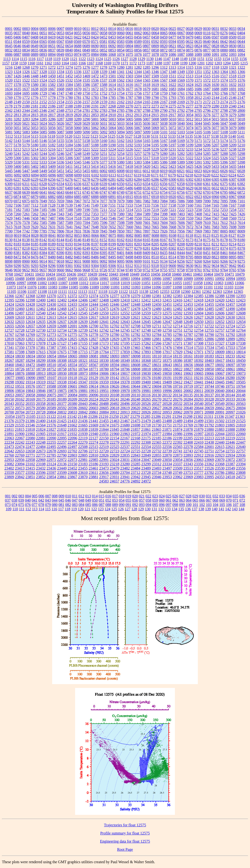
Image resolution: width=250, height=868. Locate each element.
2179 (17, 106)
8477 (43, 257)
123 (101, 509)
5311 (112, 158)
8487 (104, 257)
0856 (138, 50)
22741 (178, 451)
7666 (164, 227)
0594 (172, 42)
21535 (20, 425)
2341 (241, 106)
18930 (62, 373)
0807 (147, 46)
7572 (241, 218)
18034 (30, 356)
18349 (125, 360)
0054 (69, 33)
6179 (172, 175)
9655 (35, 270)
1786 (121, 98)
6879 (35, 197)
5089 (78, 132)
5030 (95, 123)
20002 (188, 391)
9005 (35, 261)
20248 (136, 399)
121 (87, 509)
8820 (207, 257)
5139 (223, 136)
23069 (209, 460)
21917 (62, 434)
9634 (215, 266)
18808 (136, 369)
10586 (94, 279)
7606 (181, 223)
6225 (241, 175)
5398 (241, 162)
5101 (164, 132)
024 (162, 496)
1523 (35, 80)
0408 (35, 37)
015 (101, 496)
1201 (201, 63)
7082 (147, 201)
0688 (78, 46)
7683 (216, 227)
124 (107, 509)
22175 (146, 438)
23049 (157, 460)
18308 (62, 360)
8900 (26, 261)
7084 (164, 201)
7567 (216, 218)
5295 (233, 154)
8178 (224, 240)
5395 (216, 162)
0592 (155, 42)
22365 (157, 442)
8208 (181, 244)
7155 (146, 205)
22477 (30, 447)
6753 (155, 192)
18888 (30, 373)
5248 (78, 154)
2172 (207, 102)
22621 (230, 447)
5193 (138, 145)
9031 (78, 261)
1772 (26, 98)
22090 (51, 438)
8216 (9, 248)
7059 (61, 201)
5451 (61, 171)
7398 (164, 214)
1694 (17, 93)
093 (142, 505)
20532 (178, 404)
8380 (9, 253)
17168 (94, 343)
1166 (82, 63)
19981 (146, 391)
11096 (157, 287)
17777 (115, 352)
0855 (129, 50)
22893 (188, 455)
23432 (41, 468)
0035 (9, 33)
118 (67, 509)
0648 (26, 46)
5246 (61, 154)
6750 (129, 192)
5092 (104, 132)
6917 (147, 197)
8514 (172, 257)
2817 (52, 115)
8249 (86, 248)
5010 (172, 119)
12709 (146, 326)
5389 (181, 162)
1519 (241, 76)
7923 (155, 231)
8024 (26, 235)
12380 (146, 296)
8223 (35, 248)
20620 (136, 408)
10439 (93, 274)
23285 (136, 464)
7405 (190, 214)
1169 (108, 63)
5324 (207, 158)
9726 (103, 270)
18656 (188, 365)
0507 (216, 37)
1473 (104, 76)
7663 (147, 227)
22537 (125, 447)
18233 (230, 356)
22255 (51, 442)
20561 (230, 404)
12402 (62, 300)
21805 (230, 425)
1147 (167, 59)
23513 (188, 468)
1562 (121, 80)
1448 (35, 76)
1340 (112, 72)
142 (228, 509)
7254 (233, 210)
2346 (43, 111)
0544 (17, 42)
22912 (199, 455)
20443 (83, 404)
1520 (9, 80)
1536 (95, 80)
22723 (115, 451)
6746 (95, 192)
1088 (190, 54)
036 (242, 496)
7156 (155, 205)
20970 (188, 412)
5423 (172, 167)
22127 (93, 438)
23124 (51, 464)
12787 (188, 335)
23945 (146, 477)
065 (195, 500)
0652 (61, 46)
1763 (198, 93)
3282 (17, 119)
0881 (233, 50)
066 (202, 500)
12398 (30, 300)
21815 (20, 429)
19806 (9, 391)
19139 (104, 378)
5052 (26, 128)
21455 (104, 421)
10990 (199, 279)
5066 (129, 128)
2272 (147, 106)
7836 (86, 231)
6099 (78, 175)
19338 (62, 382)
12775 (72, 335)
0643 (233, 42)
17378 (30, 348)
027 (182, 496)
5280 (164, 154)
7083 (155, 201)
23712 (135, 473)
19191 (167, 378)
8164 (138, 240)
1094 (241, 54)
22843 (136, 455)
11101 (208, 287)
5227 (138, 149)
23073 (241, 460)
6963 (224, 197)
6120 (146, 175)
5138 (215, 136)
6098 (69, 175)
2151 (35, 102)
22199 (178, 438)
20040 (220, 391)
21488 (167, 421)
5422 (164, 167)
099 (182, 505)
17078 (41, 343)
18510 (51, 365)
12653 (230, 322)
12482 (178, 309)
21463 (115, 421)
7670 (181, 227)
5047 (224, 123)
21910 (51, 434)
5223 (103, 149)
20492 (115, 404)
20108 (115, 395)
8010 (9, 235)
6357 (172, 184)
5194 (147, 145)
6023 (198, 171)
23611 (93, 473)
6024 (207, 171)
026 (175, 496)
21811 (9, 429)
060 (162, 500)
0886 (9, 54)
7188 (69, 210)
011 (75, 496)
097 (169, 505)
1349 (181, 72)
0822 (181, 46)
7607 (190, 223)
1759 (164, 93)
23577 (20, 473)
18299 (41, 360)
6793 (207, 192)
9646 (9, 270)
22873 (178, 455)
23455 (83, 468)
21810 (241, 425)
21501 (209, 421)
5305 (61, 158)
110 (15, 509)
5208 (224, 145)
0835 (35, 50)
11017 (104, 283)
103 (209, 505)
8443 (172, 253)
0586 (129, 42)
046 (68, 500)
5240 (9, 154)
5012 (189, 119)
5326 (224, 158)
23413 (20, 468)
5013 (198, 119)
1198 (175, 63)
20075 (51, 395)
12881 (157, 339)
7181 (9, 210)
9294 (43, 266)
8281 (147, 248)
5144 (26, 141)
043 (48, 500)
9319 (164, 266)
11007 (63, 283)
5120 (68, 136)
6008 (121, 171)
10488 (20, 279)
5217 (60, 149)
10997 (21, 283)
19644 (136, 386)
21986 (178, 434)
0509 (233, 37)
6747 (103, 192)
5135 (189, 136)
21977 (157, 434)
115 (48, 509)
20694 (241, 408)
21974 (146, 434)
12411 (136, 300)
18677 (209, 365)
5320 (172, 158)
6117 (129, 175)
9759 (189, 270)
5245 (52, 154)
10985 (146, 279)
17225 (136, 343)
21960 (115, 434)
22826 (104, 455)
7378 (112, 214)
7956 (181, 231)
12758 (230, 330)
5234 (198, 149)
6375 (224, 184)
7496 (61, 218)
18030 (20, 356)
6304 (207, 179)
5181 (43, 145)
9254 (172, 261)
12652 (220, 322)
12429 (41, 304)
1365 (233, 72)
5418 (129, 167)
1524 (43, 80)
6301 (181, 179)
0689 (86, 46)
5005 (129, 119)
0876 (198, 50)
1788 (138, 98)
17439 (125, 348)
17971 (199, 352)
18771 (94, 369)
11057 (187, 283)
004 (28, 496)
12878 (125, 339)
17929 (178, 352)
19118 (72, 378)
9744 (121, 270)
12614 (62, 317)
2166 (155, 102)
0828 (216, 46)
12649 (188, 322)
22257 (62, 442)
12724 (230, 326)
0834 (26, 50)
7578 (26, 223)
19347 (83, 382)
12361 (196, 292)
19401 (157, 382)
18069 (83, 356)
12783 (146, 335)
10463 (198, 274)
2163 (129, 102)
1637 (26, 89)
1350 (190, 72)
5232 (181, 149)
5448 (35, 171)
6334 (60, 184)
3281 (9, 119)
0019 (146, 29)
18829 (199, 369)
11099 (188, 287)
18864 (9, 373)
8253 (104, 248)
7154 (138, 205)
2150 (26, 102)
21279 (135, 417)
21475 (136, 421)
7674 (198, 227)
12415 (167, 300)
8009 (241, 231)
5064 (112, 128)
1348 (172, 72)
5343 (69, 162)
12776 (83, 335)
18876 (20, 373)
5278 (147, 154)
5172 (207, 141)
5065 (121, 128)
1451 (61, 76)
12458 (241, 304)
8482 (69, 257)
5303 (43, 158)
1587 (95, 85)
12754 (199, 330)
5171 (198, 141)
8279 (138, 248)
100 (189, 505)
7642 (78, 227)
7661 (138, 227)
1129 (142, 59)
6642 (52, 192)
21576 (51, 425)
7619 (26, 227)
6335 (69, 184)
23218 (115, 464)
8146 (78, 240)
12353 (165, 292)
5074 (190, 128)
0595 (181, 42)
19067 (220, 373)
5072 (172, 128)
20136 (199, 395)
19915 (94, 391)
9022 (69, 261)
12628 (209, 317)
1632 (233, 85)
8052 (69, 235)
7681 (207, 227)
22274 (94, 442)
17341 (9, 348)
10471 (229, 274)
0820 (164, 46)
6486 (129, 188)
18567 (94, 365)
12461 (30, 309)
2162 (121, 102)
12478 (136, 309)
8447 (190, 253)
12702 (115, 326)
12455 (209, 304)
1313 (172, 67)
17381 (41, 348)
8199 (112, 244)
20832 (62, 412)
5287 (216, 154)
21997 (199, 434)
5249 (86, 154)
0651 (52, 46)
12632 (9, 322)
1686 (198, 89)
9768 (9, 274)
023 (155, 496)
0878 (216, 50)
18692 (220, 365)
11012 (84, 283)
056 (135, 500)
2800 (241, 111)
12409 (115, 300)
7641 (69, 227)
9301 (69, 266)
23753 (188, 473)
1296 (155, 67)
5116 (43, 136)
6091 (9, 175)
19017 (125, 373)
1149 (184, 59)
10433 (40, 274)
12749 (157, 330)
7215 (138, 210)
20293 (199, 399)
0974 (78, 54)
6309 (9, 184)
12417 (188, 300)
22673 (41, 451)
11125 (133, 292)
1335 (69, 72)
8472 (17, 257)
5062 (95, 128)
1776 (35, 98)
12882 (167, 339)
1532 (69, 80)
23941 (125, 477)
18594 (115, 365)
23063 (199, 460)
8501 (147, 257)
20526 (146, 404)
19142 (114, 378)
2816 (43, 115)
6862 (233, 192)
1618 (147, 85)
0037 (17, 33)
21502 (220, 421)
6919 (164, 197)
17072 (30, 343)
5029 (86, 123)
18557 (83, 365)
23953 (167, 477)
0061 (129, 33)
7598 (121, 223)
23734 (156, 473)
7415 (216, 214)
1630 (216, 85)
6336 (78, 184)
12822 (41, 339)
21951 (104, 434)
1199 (184, 63)
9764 (224, 270)
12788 (199, 335)
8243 (69, 248)
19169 (135, 378)
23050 (167, 460)
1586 (86, 85)
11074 (21, 287)
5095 (129, 132)
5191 (121, 145)
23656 (104, 473)
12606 (220, 313)
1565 (147, 80)
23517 (199, 468)
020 (135, 496)
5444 (241, 167)
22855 (157, 455)
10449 (135, 274)
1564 (138, 80)
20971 (199, 412)
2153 (52, 102)
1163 (57, 63)
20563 (241, 404)
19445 (220, 382)
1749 (78, 93)
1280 (121, 67)
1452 (69, 76)
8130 (9, 240)
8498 (129, 257)
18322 (94, 360)
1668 (61, 89)
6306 (224, 179)
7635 (61, 227)
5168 (172, 141)
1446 (26, 76)
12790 (209, 335)
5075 (198, 128)
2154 (61, 102)
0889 (35, 54)
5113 (18, 136)
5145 (35, 141)
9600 (172, 266)
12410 (125, 300)
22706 (83, 451)
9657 (43, 270)
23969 (188, 477)
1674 (112, 89)
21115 (41, 417)
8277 (129, 248)
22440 (220, 442)
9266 (224, 261)
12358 (175, 292)
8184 (26, 244)
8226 (43, 248)
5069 (155, 128)
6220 (206, 175)
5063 (104, 128)
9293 (35, 266)
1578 (17, 85)
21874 (178, 429)
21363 (240, 417)
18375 (167, 360)
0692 (112, 46)
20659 (209, 408)
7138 (60, 205)
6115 (121, 175)
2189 (78, 106)
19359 (104, 382)
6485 (121, 188)
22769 (20, 455)
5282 (181, 154)
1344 (138, 72)
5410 (61, 167)
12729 (30, 330)
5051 (17, 128)
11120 (113, 292)
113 (35, 509)
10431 (29, 274)
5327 (233, 158)
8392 (78, 253)
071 (236, 500)
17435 (115, 348)
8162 (121, 240)
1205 (235, 63)
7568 (224, 218)
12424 (9, 304)
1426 (17, 76)
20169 (30, 399)
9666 (78, 270)
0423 (86, 37)
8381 (17, 253)
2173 (216, 102)
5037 (155, 123)
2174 (224, 102)
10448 (124, 274)
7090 (207, 201)
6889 (104, 197)
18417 (220, 360)
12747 (136, 330)
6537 (155, 188)
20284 (188, 399)
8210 (198, 244)
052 (108, 500)
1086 (172, 54)
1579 (26, 85)
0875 (190, 50)
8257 (121, 248)
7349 (78, 214)
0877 (207, 50)
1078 (155, 54)
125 (114, 509)
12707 (125, 326)
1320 (224, 67)
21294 (177, 417)
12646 (157, 322)
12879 (136, 339)
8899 (17, 261)
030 (202, 496)
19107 (51, 378)
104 (216, 505)
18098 (136, 356)
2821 (86, 115)
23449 (62, 468)
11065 (229, 283)
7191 (95, 210)
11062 (208, 283)
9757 (172, 270)
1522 (26, 80)
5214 (34, 149)
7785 (43, 231)
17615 (41, 352)
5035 (138, 123)
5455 (86, 171)
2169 (181, 102)
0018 (138, 29)
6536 (147, 188)
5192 (129, 145)
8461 (224, 253)
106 (229, 505)
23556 (241, 468)
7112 (35, 205)
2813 (17, 115)
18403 (209, 360)
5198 (181, 145)
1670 (78, 89)
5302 (35, 158)
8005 (224, 231)
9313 (138, 266)
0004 (35, 29)
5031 (104, 123)
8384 (43, 253)
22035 (209, 434)
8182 (9, 244)
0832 (9, 50)
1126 (116, 59)
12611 (30, 317)
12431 (62, 304)
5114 (26, 136)
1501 (112, 76)
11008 (73, 283)
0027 (181, 29)
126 (121, 509)
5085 (43, 132)
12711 (157, 326)
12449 (146, 304)
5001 (95, 119)
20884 (104, 412)
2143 (207, 98)
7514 (69, 218)
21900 (20, 434)
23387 (230, 464)
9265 (216, 261)
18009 (220, 352)
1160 (31, 63)
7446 (26, 218)
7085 (172, 201)
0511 (9, 42)
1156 (243, 59)
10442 (103, 274)
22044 (220, 434)
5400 (17, 167)
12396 (20, 300)
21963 (125, 434)
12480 (157, 309)
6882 (52, 197)
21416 (51, 421)
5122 (86, 136)
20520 (136, 404)
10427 (19, 274)
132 (161, 509)
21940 (94, 434)
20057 (20, 395)
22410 (199, 442)
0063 (147, 33)
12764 (241, 330)
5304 (52, 158)
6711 (78, 192)
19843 (30, 391)
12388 (220, 296)
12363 (217, 292)
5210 (241, 145)
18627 (146, 365)
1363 (216, 72)
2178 (9, 106)
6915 (129, 197)
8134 (17, 240)
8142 (43, 240)
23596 (41, 473)
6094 (35, 175)
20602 (83, 408)
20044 (241, 391)
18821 (167, 369)
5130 (146, 136)
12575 (167, 313)
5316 (138, 158)
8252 (95, 248)
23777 (199, 473)
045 (61, 500)
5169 (181, 141)
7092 (216, 201)
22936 (241, 455)
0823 (190, 46)
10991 (209, 279)
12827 (94, 339)
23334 (167, 464)
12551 (115, 313)
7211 (103, 210)
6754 (164, 192)
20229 (104, 399)
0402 (233, 33)
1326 (26, 72)
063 (182, 500)
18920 (51, 373)
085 (88, 505)
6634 (233, 188)
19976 (136, 391)
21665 (83, 425)
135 (181, 509)
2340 (233, 106)
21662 (72, 425)
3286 (52, 119)
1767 (233, 93)
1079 (164, 54)
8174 (198, 240)
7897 (147, 231)
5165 (147, 141)
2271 (138, 106)
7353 (95, 214)
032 (215, 496)
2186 (52, 106)
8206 (164, 244)
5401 (26, 167)
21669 (94, 425)
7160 (189, 205)
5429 (207, 167)
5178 (17, 145)
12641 (104, 322)
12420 (220, 300)
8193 (69, 244)
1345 (147, 72)
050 (95, 500)
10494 (41, 279)
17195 (125, 343)
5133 (172, 136)
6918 (155, 197)
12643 (125, 322)
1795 (181, 98)
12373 (83, 296)
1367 (9, 76)
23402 (9, 468)
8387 (52, 253)
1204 (227, 63)
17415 (72, 348)
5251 (104, 154)
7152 (121, 205)
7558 (181, 218)
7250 (198, 210)
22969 (41, 460)
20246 (125, 399)
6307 (233, 179)
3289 (78, 119)
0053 (61, 33)
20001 (178, 391)
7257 (241, 210)
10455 (145, 274)
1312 (164, 67)
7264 (52, 214)
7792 (52, 231)
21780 (199, 425)
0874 (181, 50)
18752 (51, 369)
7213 (121, 210)
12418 (199, 300)
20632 (178, 408)
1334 (61, 72)
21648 (62, 425)
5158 (86, 141)
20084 (72, 395)
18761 (72, 369)
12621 (135, 317)
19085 (20, 378)
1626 (207, 85)
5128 (137, 136)
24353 (220, 477)
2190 (86, 106)
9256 (181, 261)
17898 (157, 352)
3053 (181, 115)
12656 (20, 326)
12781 (125, 335)
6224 (232, 175)
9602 (181, 266)
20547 (209, 404)
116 (54, 509)
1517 (224, 76)
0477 (172, 37)
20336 (241, 399)
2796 (207, 111)
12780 (115, 335)
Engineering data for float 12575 (125, 841)
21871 (167, 429)
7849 (112, 231)
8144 (61, 240)
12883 (178, 339)
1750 (86, 93)
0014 (112, 29)
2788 (147, 111)
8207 (172, 244)
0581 (103, 42)
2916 (164, 115)
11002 (42, 283)
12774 (62, 335)
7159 (181, 205)
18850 (209, 369)
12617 (93, 317)
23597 (51, 473)
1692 (241, 89)
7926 (164, 231)
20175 (41, 399)
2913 (138, 115)
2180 (26, 106)
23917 (104, 477)
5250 (95, 154)
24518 (230, 477)
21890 (241, 429)
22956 (20, 460)
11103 (229, 287)
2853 (95, 115)
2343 (17, 111)
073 (8, 505)
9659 (52, 270)
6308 (241, 179)
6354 (146, 184)
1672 (95, 89)
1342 (129, 72)
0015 (121, 29)
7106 (17, 205)
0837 (52, 50)
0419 (52, 37)
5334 (52, 162)
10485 (9, 279)
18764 (83, 369)
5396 (224, 162)
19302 (20, 382)
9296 (52, 266)
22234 (9, 442)
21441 (94, 421)
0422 (78, 37)
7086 (181, 201)
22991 (104, 460)
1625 (198, 85)
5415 (103, 167)
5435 (233, 167)
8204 (147, 244)
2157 (86, 102)
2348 (61, 111)
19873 (51, 391)
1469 (86, 76)
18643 (167, 365)
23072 (230, 460)
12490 (230, 309)
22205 (188, 438)
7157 (164, 205)
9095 (121, 261)
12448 (136, 304)
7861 (138, 231)
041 (35, 500)
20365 (51, 404)
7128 (52, 205)
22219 (230, 438)
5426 (198, 167)
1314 (181, 67)
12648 (178, 322)
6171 (155, 175)
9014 (43, 261)
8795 (189, 257)
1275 (78, 67)
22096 (72, 438)
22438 (209, 442)
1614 (112, 85)
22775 (41, 455)
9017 (52, 261)
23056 (188, 460)
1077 (147, 54)
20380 (72, 404)
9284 (9, 266)
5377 (104, 162)
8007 (233, 231)
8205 (155, 244)
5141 (241, 136)
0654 (69, 46)
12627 (199, 317)
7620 (35, 227)
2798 (224, 111)
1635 (17, 89)
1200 (192, 63)
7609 (198, 223)
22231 (241, 438)
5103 (181, 132)
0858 (155, 50)
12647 (167, 322)
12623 (156, 317)
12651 (209, 322)
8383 (35, 253)
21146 (82, 417)
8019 (17, 235)
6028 (241, 171)
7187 (61, 210)
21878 (188, 429)
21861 (146, 429)
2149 (17, 102)
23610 (83, 473)
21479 (146, 421)
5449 (43, 171)
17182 (115, 343)
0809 (155, 46)
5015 (215, 119)
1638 (35, 89)
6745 (86, 192)
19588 (51, 386)
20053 (9, 395)
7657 (121, 227)
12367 (20, 296)
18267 (9, 360)
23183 (83, 464)
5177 (9, 145)
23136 (62, 464)
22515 (94, 447)
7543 (104, 218)
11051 (146, 283)
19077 (9, 378)
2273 (155, 106)
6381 (233, 184)
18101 (146, 356)
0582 (112, 42)
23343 (188, 464)
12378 (125, 296)
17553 (230, 348)
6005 (112, 171)
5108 (224, 132)
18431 (230, 360)
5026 (61, 123)
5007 (147, 119)
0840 (69, 50)
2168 (172, 102)
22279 (115, 442)
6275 (61, 179)
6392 (26, 188)
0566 (52, 42)
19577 (41, 386)
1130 (150, 59)
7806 (61, 231)
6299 (164, 179)
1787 (129, 98)
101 (195, 505)
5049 (241, 123)
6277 (78, 179)
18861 (230, 369)
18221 (220, 356)
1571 (198, 80)
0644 (241, 42)
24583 (104, 481)
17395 (62, 348)
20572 (9, 408)
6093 (26, 175)
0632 (189, 42)
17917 (167, 352)
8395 (104, 253)
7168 (241, 205)
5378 (112, 162)
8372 (216, 248)
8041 (52, 235)
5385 (155, 162)
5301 (26, 158)
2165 (147, 102)
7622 (43, 227)
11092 (125, 287)
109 (9, 509)
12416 (178, 300)
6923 (198, 197)
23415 (30, 468)
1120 (65, 59)
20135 (188, 395)
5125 (111, 136)
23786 (220, 473)
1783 (95, 98)
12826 (83, 339)
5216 (52, 149)
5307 (78, 158)
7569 (233, 218)
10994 (230, 279)
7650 (104, 227)
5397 (233, 162)
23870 (83, 477)
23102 (30, 464)
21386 (30, 421)
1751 (95, 93)
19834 (20, 391)
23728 (146, 473)
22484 (41, 447)
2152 (43, 102)
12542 (62, 313)
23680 (114, 473)
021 (142, 496)
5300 (17, 158)
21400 (41, 421)
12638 (72, 322)
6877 (26, 197)
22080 (30, 438)
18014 (241, 352)
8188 (43, 244)
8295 (164, 248)
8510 (155, 257)
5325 (215, 158)
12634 (30, 322)
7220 (164, 210)
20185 (51, 399)
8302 (172, 248)
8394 (95, 253)
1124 (99, 59)
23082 (9, 464)
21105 (31, 417)
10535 (83, 279)
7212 (112, 210)
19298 (9, 382)
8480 (52, 257)
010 (68, 496)
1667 (52, 89)
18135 (178, 356)
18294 (30, 360)
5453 (78, 171)
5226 (129, 149)
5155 (61, 141)
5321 (181, 158)
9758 (181, 270)
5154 (52, 141)
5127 (129, 136)
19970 (125, 391)
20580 (41, 408)
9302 (78, 266)
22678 (51, 451)
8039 (43, 235)
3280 (241, 115)
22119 (83, 438)
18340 (115, 360)
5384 (147, 162)
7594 (86, 223)
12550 (104, 313)
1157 (6, 63)
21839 (93, 429)
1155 (235, 59)
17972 (209, 352)
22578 (188, 447)
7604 (164, 223)
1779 (61, 98)
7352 (86, 214)
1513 (189, 76)
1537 (104, 80)
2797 (216, 111)
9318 (155, 266)
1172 (133, 63)
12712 (167, 326)
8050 (61, 235)
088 (108, 505)
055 (128, 500)
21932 (72, 434)
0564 (34, 42)
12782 (136, 335)
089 (115, 505)
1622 (172, 85)
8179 (233, 240)
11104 (239, 287)
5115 (35, 136)
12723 (220, 326)
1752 (104, 93)
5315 (129, 158)
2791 (172, 111)
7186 (52, 210)
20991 (220, 412)
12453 (188, 304)
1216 (9, 67)
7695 (224, 227)
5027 (69, 123)
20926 (146, 412)
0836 (43, 50)
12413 (156, 300)
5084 (35, 132)
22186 (167, 438)
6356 (164, 184)
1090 (207, 54)
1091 (216, 54)
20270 (157, 399)
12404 (72, 300)
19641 (125, 386)
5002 (104, 119)
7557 (172, 218)
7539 (95, 218)
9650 (17, 270)
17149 (72, 343)
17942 (188, 352)
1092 (224, 54)
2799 (233, 111)
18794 (115, 369)
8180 (241, 240)
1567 (164, 80)
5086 (52, 132)
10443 (114, 274)
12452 (178, 304)
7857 (129, 231)
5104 (190, 132)
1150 (192, 59)
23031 (125, 460)
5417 (121, 167)
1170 (116, 63)
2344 (26, 111)
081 (61, 505)
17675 (62, 352)
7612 (224, 223)
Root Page (125, 849)
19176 (146, 378)
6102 (95, 175)
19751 (230, 386)
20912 (115, 412)
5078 (224, 128)
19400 (146, 382)
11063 (219, 283)
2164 (138, 102)
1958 (190, 98)
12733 (51, 330)
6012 (146, 171)
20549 (220, 404)
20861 (94, 412)
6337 (86, 184)
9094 (112, 261)
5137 (206, 136)
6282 (121, 179)
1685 (190, 89)
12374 (94, 296)
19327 (51, 382)
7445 (17, 218)
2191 (95, 106)
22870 (167, 455)
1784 (104, 98)
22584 (199, 447)
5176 (241, 141)
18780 (104, 369)
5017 (233, 119)
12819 (9, 339)
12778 (94, 335)
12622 (146, 317)
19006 (104, 373)
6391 (17, 188)
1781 (78, 98)
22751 (209, 451)
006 (41, 496)
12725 (241, 326)
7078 (112, 201)
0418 (43, 37)
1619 (155, 85)
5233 (189, 149)
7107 (26, 205)
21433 (72, 421)
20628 (167, 408)
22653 (20, 451)
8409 (147, 253)
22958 (30, 460)
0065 (164, 33)
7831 (78, 231)
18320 (72, 360)
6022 (189, 171)
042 (41, 500)
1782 (86, 98)
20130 (156, 395)
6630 (198, 188)
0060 (121, 33)
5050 (9, 128)
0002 (17, 29)
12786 (178, 335)
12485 (209, 309)
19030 (146, 373)
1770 (17, 98)
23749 (178, 473)
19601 (72, 386)
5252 (112, 154)
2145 (224, 98)
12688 (62, 326)
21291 (167, 417)
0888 (26, 54)
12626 (188, 317)
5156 (69, 141)
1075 (129, 54)
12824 (62, 339)
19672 (146, 386)
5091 (95, 132)
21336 (219, 417)
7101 (241, 201)
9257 (190, 261)
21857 (135, 429)
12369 (41, 296)
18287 (20, 360)
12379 (136, 296)
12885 (199, 339)
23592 (30, 473)
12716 (188, 326)
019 (128, 496)
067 (209, 500)
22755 (230, 451)
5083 (26, 132)
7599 (129, 223)
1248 (17, 67)
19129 (93, 378)
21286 (156, 417)
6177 (163, 175)
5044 (198, 123)
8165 (147, 240)
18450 (241, 360)
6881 (43, 197)
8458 (216, 253)
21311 (209, 417)
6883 (61, 197)
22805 (83, 455)
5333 (43, 162)
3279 (233, 115)
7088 (190, 201)
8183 (17, 244)
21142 (72, 417)
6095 (44, 175)
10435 (61, 274)
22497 (72, 447)
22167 (125, 438)
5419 (138, 167)
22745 (199, 451)
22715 (94, 451)
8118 (189, 235)
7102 (9, 205)
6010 (129, 171)
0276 (224, 33)
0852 (104, 50)
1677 (129, 89)
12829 (115, 339)
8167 (164, 240)
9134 (164, 261)
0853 (112, 50)
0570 (86, 42)
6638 (17, 192)
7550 (138, 218)
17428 (94, 348)
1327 (35, 72)
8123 (207, 235)
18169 (199, 356)
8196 (86, 244)
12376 (104, 296)
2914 (146, 115)
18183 (209, 356)
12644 (136, 322)
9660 (61, 270)
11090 (104, 287)
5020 (17, 123)
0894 (52, 54)
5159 (95, 141)
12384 (188, 296)
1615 (121, 85)
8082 (129, 235)
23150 (72, 464)
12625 (178, 317)
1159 (23, 63)
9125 (155, 261)
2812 (9, 115)
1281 (129, 67)
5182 (52, 145)
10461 (187, 274)
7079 (121, 201)
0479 (190, 37)
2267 (104, 106)
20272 (167, 399)
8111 (181, 235)
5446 (17, 171)
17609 (30, 352)
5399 (9, 167)
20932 (157, 412)
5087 (61, 132)
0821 (172, 46)
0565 (43, 42)
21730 (157, 425)
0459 (164, 37)
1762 (190, 93)
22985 (94, 460)
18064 (62, 356)
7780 (35, 231)
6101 (87, 175)
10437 (82, 274)
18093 (115, 356)
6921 (181, 197)
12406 (83, 300)
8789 (181, 257)
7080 (129, 201)
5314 (121, 158)
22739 (167, 451)
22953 (9, 460)
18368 (146, 360)
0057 (95, 33)
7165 (215, 205)
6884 (69, 197)
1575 (233, 80)
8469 (9, 257)
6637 (9, 192)
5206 (207, 145)
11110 (52, 292)
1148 (175, 59)
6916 (138, 197)
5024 (43, 123)
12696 (83, 326)
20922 (136, 412)
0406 (17, 37)
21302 (198, 417)
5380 (121, 162)
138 (201, 509)
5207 (216, 145)
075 (21, 505)
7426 (241, 214)
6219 (198, 175)
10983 (125, 279)
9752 (146, 270)
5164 (138, 141)
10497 (62, 279)
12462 (41, 309)
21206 (93, 417)
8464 (233, 253)
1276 (86, 67)
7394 (155, 214)
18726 (20, 369)
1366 (241, 72)
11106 (22, 292)
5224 (112, 149)
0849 (86, 50)
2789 (155, 111)
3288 (69, 119)
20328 (209, 399)
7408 (198, 214)
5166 (155, 141)
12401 (51, 300)
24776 (125, 481)
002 (15, 496)
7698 (233, 227)
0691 (104, 46)
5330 (17, 162)
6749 (121, 192)
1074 (121, 54)
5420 (146, 167)
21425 (62, 421)
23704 (125, 473)
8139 (35, 240)
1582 (52, 85)
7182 (17, 210)
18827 (188, 369)
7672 (190, 227)
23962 (178, 477)
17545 (220, 348)
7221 (172, 210)
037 (8, 500)
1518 (233, 76)
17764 (104, 352)
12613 (51, 317)
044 (55, 500)
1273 (61, 67)
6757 (189, 192)
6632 (216, 188)
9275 (241, 261)
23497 (167, 468)
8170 (172, 240)
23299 (146, 464)
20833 (72, 412)
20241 (115, 399)
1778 (52, 98)
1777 (43, 98)
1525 (52, 80)
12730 (41, 330)
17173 (104, 343)
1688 (216, 89)
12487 (220, 309)
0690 (95, 46)
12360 (186, 292)
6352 (129, 184)
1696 (35, 93)
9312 (129, 266)
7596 (104, 223)
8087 (147, 235)
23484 (136, 468)
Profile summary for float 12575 (125, 833)
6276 (69, 179)
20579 (30, 408)
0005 (43, 29)
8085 (138, 235)
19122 (83, 378)
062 (175, 500)
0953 (69, 54)
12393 (241, 296)
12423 (241, 300)
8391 (69, 253)
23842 (20, 477)
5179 (26, 145)
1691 (233, 89)
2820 (78, 115)
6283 (129, 179)
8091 (164, 235)
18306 (51, 360)
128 (134, 509)
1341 (121, 72)
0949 (61, 54)
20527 (157, 404)
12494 (241, 309)
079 (48, 505)
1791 (164, 98)
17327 (220, 343)
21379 (20, 421)
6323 (34, 184)
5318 (155, 158)
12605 (209, 313)
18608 (136, 365)
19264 (220, 378)
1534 (78, 80)
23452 (72, 468)
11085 (73, 287)
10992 (220, 279)
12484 (199, 309)
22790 (62, 455)
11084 (63, 287)
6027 (233, 171)
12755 (209, 330)
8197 (95, 244)
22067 (20, 438)
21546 (30, 425)
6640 (35, 192)
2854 (104, 115)
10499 (72, 279)
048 (82, 500)
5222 (95, 149)
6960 (216, 197)
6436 (95, 188)
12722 (209, 326)
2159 (104, 102)
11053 (156, 283)
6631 (207, 188)
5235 (207, 149)
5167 (164, 141)
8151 (95, 240)
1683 (172, 89)
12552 (125, 313)
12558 (136, 313)
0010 (78, 29)
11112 (72, 292)
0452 (104, 37)
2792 (181, 111)
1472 (95, 76)
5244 (43, 154)
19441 (199, 382)
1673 (104, 89)
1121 (74, 59)
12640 (94, 322)
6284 (138, 179)
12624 (167, 317)
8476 (35, 257)
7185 (43, 210)
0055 (78, 33)
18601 (125, 365)
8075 (112, 235)
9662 (69, 270)
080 (55, 505)
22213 (209, 438)
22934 (230, 455)
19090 (30, 378)
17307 (188, 343)
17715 (83, 352)
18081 (94, 356)
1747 (61, 93)
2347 (52, 111)
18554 (72, 365)
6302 (190, 179)
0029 (198, 29)
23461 (94, 468)
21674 (104, 425)
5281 (172, 154)
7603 (155, 223)
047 (75, 500)
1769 (9, 98)
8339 (190, 248)
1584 (69, 85)
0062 (138, 33)
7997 (216, 231)
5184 (69, 145)
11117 (93, 292)
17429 (104, 348)
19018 (136, 373)
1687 (207, 89)
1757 (147, 93)
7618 (17, 227)
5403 (43, 167)
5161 (112, 141)
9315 (146, 266)
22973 (72, 460)
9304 (95, 266)
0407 (26, 37)
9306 (112, 266)
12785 (167, 335)
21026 (241, 412)
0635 (198, 42)
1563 (129, 80)
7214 (129, 210)
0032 (224, 29)
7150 (103, 205)
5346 (86, 162)
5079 (233, 128)
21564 (41, 425)
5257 (138, 154)
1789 (147, 98)
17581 (9, 352)
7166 (224, 205)
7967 (190, 231)
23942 (136, 477)
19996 (167, 391)
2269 (121, 106)
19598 (62, 386)
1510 (164, 76)
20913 (125, 412)
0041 (35, 33)
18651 (178, 365)
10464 (208, 274)
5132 (163, 136)
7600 (138, 223)
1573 (216, 80)
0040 (26, 33)
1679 (147, 89)
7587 (61, 223)
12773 (51, 335)
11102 (219, 287)
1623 (181, 85)
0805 (138, 46)
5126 (120, 136)
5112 (9, 136)
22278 (104, 442)
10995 (241, 279)
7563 (198, 218)
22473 (9, 447)
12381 (157, 296)
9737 (112, 270)
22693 (62, 451)
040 (28, 500)
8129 (241, 235)
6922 (190, 197)
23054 (178, 460)
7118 (43, 205)
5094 (121, 132)
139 (208, 509)
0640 (207, 42)
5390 (190, 162)
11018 (115, 283)
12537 (30, 313)
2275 (172, 106)
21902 (30, 434)
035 (235, 496)
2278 (198, 106)
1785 (112, 98)
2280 (216, 106)
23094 (20, 464)
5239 (241, 149)
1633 (241, 85)
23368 (220, 464)
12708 (136, 326)
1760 (172, 93)
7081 (138, 201)
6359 (189, 184)
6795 (224, 192)
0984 (95, 54)
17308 (199, 343)
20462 (94, 404)
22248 (41, 442)
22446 (230, 442)
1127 (125, 59)
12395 (9, 300)
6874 (17, 197)
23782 (209, 473)
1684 (181, 89)
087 (102, 505)
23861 (62, 477)
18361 (136, 360)
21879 (199, 429)
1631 (224, 85)
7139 (69, 205)
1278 (104, 67)
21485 (157, 421)
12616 (83, 317)
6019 (164, 171)
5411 (69, 167)
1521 (17, 80)
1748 (69, 93)
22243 (30, 442)
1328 (43, 72)
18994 (94, 373)
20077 (62, 395)
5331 (26, 162)
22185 (156, 438)
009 (61, 496)
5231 (172, 149)
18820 (157, 369)
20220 (83, 399)
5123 (94, 136)
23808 (241, 473)
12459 (9, 309)
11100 (198, 287)
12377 (115, 296)
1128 (133, 59)
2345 (35, 111)
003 (21, 496)
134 (174, 509)
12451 (167, 304)
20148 (241, 395)
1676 (121, 89)
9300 (61, 266)
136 (188, 509)
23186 (94, 464)
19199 (178, 378)
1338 (95, 72)
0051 (43, 33)
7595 (95, 223)
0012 (95, 29)
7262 (35, 214)
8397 (112, 253)
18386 (178, 360)
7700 (9, 231)
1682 (164, 89)
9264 (207, 261)
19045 (157, 373)
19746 (220, 386)
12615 (72, 317)
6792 (198, 192)
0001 (9, 29)
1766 (224, 93)
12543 (72, 313)
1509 (155, 76)
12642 (115, 322)
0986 (104, 54)
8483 (78, 257)
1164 (65, 63)
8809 (198, 257)
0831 (241, 46)
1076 (138, 54)
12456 (220, 304)
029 (195, 496)
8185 (35, 244)
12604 (199, 313)
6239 (43, 179)
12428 (30, 304)
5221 (86, 149)
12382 (167, 296)
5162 (121, 141)
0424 (95, 37)
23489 (146, 468)
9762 (207, 270)
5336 (61, 162)
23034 (136, 460)
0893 (43, 54)
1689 (224, 89)
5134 (180, 136)
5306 (69, 158)
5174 (224, 141)
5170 (190, 141)
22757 (241, 451)
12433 (72, 304)
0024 (164, 29)
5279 (155, 154)
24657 (115, 481)
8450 (198, 253)
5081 (9, 132)
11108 (42, 292)
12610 (20, 317)
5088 (69, 132)
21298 (188, 417)
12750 (167, 330)
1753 (112, 93)
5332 (35, 162)
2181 (35, 106)
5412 (78, 167)
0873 (172, 50)
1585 (78, 85)
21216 (104, 417)
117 (61, 509)
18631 (157, 365)
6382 (241, 184)
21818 (30, 429)
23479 (115, 468)
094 (149, 505)
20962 (178, 412)
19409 (167, 382)
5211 (9, 149)
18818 (146, 369)
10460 (177, 274)
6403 (86, 188)
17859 (125, 352)
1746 (52, 93)
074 (15, 505)
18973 (83, 373)
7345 (69, 214)
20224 (94, 399)
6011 (138, 171)
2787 (138, 111)
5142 (9, 141)
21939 (83, 434)
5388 (172, 162)
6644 (69, 192)
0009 (69, 29)
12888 (220, 339)
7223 (189, 210)
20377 (62, 404)
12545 (83, 313)
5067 (138, 128)
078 (41, 505)
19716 (178, 386)
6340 (112, 184)
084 (82, 505)
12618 (104, 317)
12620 (125, 317)
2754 (78, 111)
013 (88, 496)
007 (48, 496)
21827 (51, 429)
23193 (104, 464)
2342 (9, 111)
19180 (156, 378)
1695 (26, 93)
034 (229, 496)
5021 (26, 123)
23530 (220, 468)
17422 (83, 348)
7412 (207, 214)
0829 (224, 46)
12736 (72, 330)
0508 (224, 37)
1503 (129, 76)
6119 (138, 175)
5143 (17, 141)
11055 (177, 283)
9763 (215, 270)
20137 (209, 395)
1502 (121, 76)
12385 (199, 296)
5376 (95, 162)
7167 (233, 205)
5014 (207, 119)
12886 (209, 339)
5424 (181, 167)
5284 (198, 154)
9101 (147, 261)
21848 (125, 429)
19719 (188, 386)
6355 (155, 184)
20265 (146, 399)
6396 (52, 188)
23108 (41, 464)
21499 (199, 421)
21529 (9, 425)
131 (154, 509)
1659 (43, 89)
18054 (51, 356)
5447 (26, 171)
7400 (172, 214)
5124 (103, 136)
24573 (241, 477)
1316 (198, 67)
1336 (78, 72)
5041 (190, 123)
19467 (230, 382)
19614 (94, 386)
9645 (241, 266)
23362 (209, 464)
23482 (125, 468)
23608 (72, 473)
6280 (104, 179)
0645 (9, 46)
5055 (43, 128)
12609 (9, 317)
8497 (121, 257)
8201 (129, 244)
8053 (78, 235)
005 (35, 496)
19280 (230, 378)
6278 (86, 179)
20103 (104, 395)
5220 (78, 149)
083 (75, 505)
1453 (78, 76)
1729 (43, 93)
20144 (230, 395)
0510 (241, 37)
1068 (112, 54)
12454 (199, 304)
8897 (241, 257)
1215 (244, 63)
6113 (112, 175)
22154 (114, 438)
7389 (147, 214)
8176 (216, 240)
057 (142, 500)
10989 (188, 279)
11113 (83, 292)
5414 (95, 167)
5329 (9, 162)
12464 (51, 309)
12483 (188, 309)
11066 (239, 283)
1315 (190, 67)
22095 (62, 438)
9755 (164, 270)
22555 (157, 447)
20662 (220, 408)
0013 (103, 29)
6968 (241, 197)
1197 (167, 63)
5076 (207, 128)
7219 (155, 210)
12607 (230, 313)
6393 (35, 188)
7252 (215, 210)
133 (168, 509)
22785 (51, 455)
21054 (10, 417)
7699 (241, 227)
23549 (230, 468)
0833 (17, 50)
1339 (104, 72)
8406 (129, 253)
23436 (51, 468)
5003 (112, 119)
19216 (199, 378)
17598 (20, 352)
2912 (129, 115)
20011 (199, 391)
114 (41, 509)
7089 (198, 201)
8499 (138, 257)
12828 (104, 339)
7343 (61, 214)
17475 (157, 348)
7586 (52, 223)
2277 (190, 106)
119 (74, 509)
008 (55, 496)
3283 (26, 119)
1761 (181, 93)
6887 (86, 197)
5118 (52, 136)
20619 (125, 408)
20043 (230, 391)
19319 (41, 382)
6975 (26, 201)
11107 (32, 292)
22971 (51, 460)
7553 (155, 218)
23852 (41, 477)
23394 (241, 464)
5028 (78, 123)
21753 (178, 425)
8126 (224, 235)
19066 (209, 373)
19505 (241, 382)
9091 (95, 261)
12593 (188, 313)
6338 (95, 184)
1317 (207, 67)
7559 (190, 218)
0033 (233, 29)
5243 (35, 154)
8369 (207, 248)
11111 (62, 292)
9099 (138, 261)
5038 (164, 123)
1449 (43, 76)
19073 (241, 373)
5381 (129, 162)
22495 (51, 447)
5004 (121, 119)
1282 (138, 67)
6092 (18, 175)
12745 (125, 330)
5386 (164, 162)
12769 (30, 335)
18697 (230, 365)
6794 (215, 192)
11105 (12, 292)
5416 (112, 167)
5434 (224, 167)
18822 (178, 369)
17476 (167, 348)
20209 (72, 399)
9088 (86, 261)
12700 (94, 326)
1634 (9, 89)
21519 (230, 421)
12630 (230, 317)
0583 (121, 42)
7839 (95, 231)
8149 (86, 240)
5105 (198, 132)
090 (122, 505)
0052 (52, 33)
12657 (30, 326)
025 (168, 496)
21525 (241, 421)
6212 (181, 175)
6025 (215, 171)
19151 (125, 378)
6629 (190, 188)
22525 (115, 447)
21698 (136, 425)
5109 (233, 132)
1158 (14, 63)
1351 (198, 72)
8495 (112, 257)
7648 (95, 227)
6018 (155, 171)
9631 (198, 266)
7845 (104, 231)
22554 (146, 447)
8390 (61, 253)
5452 (69, 171)
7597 (112, 223)
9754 (155, 270)
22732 (157, 451)
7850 (121, 231)
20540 (199, 404)
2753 (69, 111)
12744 (115, 330)
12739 (83, 330)
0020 (155, 29)
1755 (129, 93)
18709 (241, 365)
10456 (156, 274)
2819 (69, 115)
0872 (164, 50)
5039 (172, 123)
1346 (155, 72)
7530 (86, 218)
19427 (188, 382)
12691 (72, 326)
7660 (129, 227)
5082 (17, 132)
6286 (155, 179)
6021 (181, 171)
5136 (198, 136)
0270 (215, 33)
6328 (43, 184)
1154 (226, 59)
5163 (129, 141)
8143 (52, 240)
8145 (69, 240)
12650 (199, 322)
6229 (35, 179)
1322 (241, 67)
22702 (72, 451)
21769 (188, 425)
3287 (61, 119)
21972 (136, 434)
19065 (199, 373)
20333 (230, 399)
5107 (216, 132)
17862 (136, 352)
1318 (216, 67)
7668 (172, 227)
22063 (9, 438)
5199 (190, 145)
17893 (146, 352)
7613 (233, 223)
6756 (181, 192)
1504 (138, 76)
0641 (215, 42)
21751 (167, 425)
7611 (215, 223)
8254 (112, 248)
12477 (125, 309)
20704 (20, 412)
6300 (172, 179)
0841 (78, 50)
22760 (9, 455)
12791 (220, 335)
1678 (138, 89)
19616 (104, 386)
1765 (216, 93)
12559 (146, 313)
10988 (178, 279)
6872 (241, 192)
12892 (241, 339)
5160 (104, 141)
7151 (112, 205)
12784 (157, 335)
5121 (77, 136)
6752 (146, 192)
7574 (9, 223)
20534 (188, 404)
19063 (188, 373)
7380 (121, 214)
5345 (78, 162)
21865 (156, 429)
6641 (43, 192)
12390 (230, 296)
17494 (178, 348)
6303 (198, 179)
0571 (95, 42)
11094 (146, 287)
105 (222, 505)
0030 (207, 29)
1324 (17, 72)
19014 (115, 373)
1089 (198, 54)
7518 (78, 218)
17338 (241, 343)
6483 (104, 188)
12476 (115, 309)
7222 (181, 210)
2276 (181, 106)
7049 (43, 201)
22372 (167, 442)
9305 (104, 266)
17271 (178, 343)
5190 (112, 145)
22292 (136, 442)
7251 (207, 210)
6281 (112, 179)
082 (68, 505)
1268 (26, 67)
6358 (181, 184)
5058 (69, 128)
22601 (209, 447)
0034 (241, 29)
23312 (157, 464)
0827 (207, 46)
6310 (17, 184)
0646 (17, 46)
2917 (172, 115)
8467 (241, 253)
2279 (207, 106)
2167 (164, 102)
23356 (199, 464)
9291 (26, 266)
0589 (138, 42)
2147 (241, 98)
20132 (167, 395)
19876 (72, 391)
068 (216, 500)
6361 (207, 184)
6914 (121, 197)
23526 (209, 468)
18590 (104, 365)
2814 (26, 115)
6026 (224, 171)
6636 (241, 188)
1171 (125, 63)
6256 (52, 179)
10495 (51, 279)
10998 (32, 283)
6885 (78, 197)
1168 (99, 63)
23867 (72, 477)
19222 (209, 378)
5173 (216, 141)
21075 (20, 417)
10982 (115, 279)
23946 (157, 477)
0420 (61, 37)
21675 (115, 425)
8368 (198, 248)
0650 (43, 46)
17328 (230, 343)
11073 (11, 287)
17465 (136, 348)
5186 (78, 145)
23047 (146, 460)
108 (242, 505)
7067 (78, 201)
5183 (61, 145)
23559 (9, 473)
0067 (181, 33)
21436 (83, 421)
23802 (230, 473)
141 (221, 509)
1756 (138, 93)
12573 (157, 313)
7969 (198, 231)
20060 (41, 395)
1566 (155, 80)
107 (236, 505)
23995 (209, 477)
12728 (20, 330)
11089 (94, 287)
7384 (138, 214)
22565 (178, 447)
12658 (41, 326)
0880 (224, 50)
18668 (199, 365)
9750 (138, 270)
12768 (20, 335)
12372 (72, 296)
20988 (209, 412)
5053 (35, 128)
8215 (241, 244)
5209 (233, 145)
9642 (233, 266)
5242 (26, 154)
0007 (61, 29)
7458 (35, 218)
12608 (241, 313)
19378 (125, 382)
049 (88, 500)
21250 (114, 417)
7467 (43, 218)
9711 (95, 270)
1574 (224, 80)
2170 (190, 102)
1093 (233, 54)
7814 (69, 231)
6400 (69, 188)
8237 (61, 248)
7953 (172, 231)
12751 (178, 330)
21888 (230, 429)
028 (189, 496)
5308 (86, 158)
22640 (241, 447)
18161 (188, 356)
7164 (207, 205)
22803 (72, 455)
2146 (233, 98)
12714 (178, 326)
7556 (164, 218)
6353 (138, 184)
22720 (104, 451)
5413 (86, 167)
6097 (61, 175)
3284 (35, 119)
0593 (164, 42)
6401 (78, 188)
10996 (11, 283)
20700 (9, 412)
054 (122, 500)
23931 (115, 477)
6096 (52, 175)
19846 (41, 391)
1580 (35, 85)
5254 (121, 154)
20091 (83, 395)
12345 (154, 292)
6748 (112, 192)
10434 (50, 274)
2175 (233, 102)
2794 (190, 111)
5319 (164, 158)
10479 (240, 274)
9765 (233, 270)
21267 (125, 417)
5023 (35, 123)
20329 (220, 399)
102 (202, 505)
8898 (9, 261)
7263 (43, 214)
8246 (78, 248)
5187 (86, 145)
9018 (61, 261)
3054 (189, 115)
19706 (167, 386)
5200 (198, 145)
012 (81, 496)
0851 (95, 50)
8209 (190, 244)
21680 (125, 425)
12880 (146, 339)
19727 (199, 386)
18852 (220, 369)
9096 (129, 261)
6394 (43, 188)
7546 (112, 218)
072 (242, 500)
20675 (230, 408)
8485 (86, 257)
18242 (241, 356)
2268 (112, 106)
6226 (9, 179)
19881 (83, 391)
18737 (30, 369)
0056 (86, 33)
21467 (125, 421)
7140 (78, 205)
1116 (32, 59)
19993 (157, 391)
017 (115, 496)
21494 (188, 421)
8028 (35, 235)
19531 (20, 386)
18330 (104, 360)
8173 (190, 240)
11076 (32, 287)
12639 (83, 322)
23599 (62, 473)
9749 (129, 270)
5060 (78, 128)
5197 (172, 145)
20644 (199, 408)
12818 (241, 335)
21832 (62, 429)
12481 (167, 309)
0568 (69, 42)
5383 (138, 162)
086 (95, 505)
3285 (43, 119)
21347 (230, 417)
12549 (94, 313)
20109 (125, 395)
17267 (167, 343)
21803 (220, 425)
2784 (112, 111)
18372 (157, 360)
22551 (136, 447)
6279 (95, 179)
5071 (164, 128)
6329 (52, 184)
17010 (9, 343)
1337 (86, 72)
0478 (181, 37)
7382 (129, 214)
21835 (72, 429)
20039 (209, 391)
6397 (61, 188)
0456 (138, 37)
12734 (62, 330)
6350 (121, 184)
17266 (157, 343)
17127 (62, 343)
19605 (83, 386)
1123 (91, 59)
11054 (167, 283)
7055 (52, 201)
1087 (181, 54)
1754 (121, 93)
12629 (220, 317)
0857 (147, 50)
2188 (69, 106)
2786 (129, 111)
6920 (172, 197)
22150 (104, 438)
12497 (20, 313)
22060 (241, 434)
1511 (172, 76)
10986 (157, 279)
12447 (125, 304)
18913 (41, 373)
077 (35, 505)
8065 (86, 235)
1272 (52, 67)
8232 (52, 248)
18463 (20, 365)
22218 (220, 438)
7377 (104, 214)
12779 (104, 335)
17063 (20, 343)
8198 (104, 244)
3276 (207, 115)
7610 (207, 223)
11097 (167, 287)
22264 (72, 442)
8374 (224, 248)
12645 (146, 322)
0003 (26, 29)
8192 (61, 244)
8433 (155, 253)
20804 (51, 412)
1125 (108, 59)
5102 (172, 132)
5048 (233, 123)
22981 (83, 460)
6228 (26, 179)
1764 (207, 93)
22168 (135, 438)
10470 (219, 274)
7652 (112, 227)
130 (148, 509)
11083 (53, 287)
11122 (123, 292)
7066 (69, 201)
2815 (35, 115)
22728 (146, 451)
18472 (30, 365)
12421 (230, 300)
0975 (86, 54)
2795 (198, 111)
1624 (190, 85)
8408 (138, 253)
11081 (42, 287)
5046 (216, 123)
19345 (72, 382)
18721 (9, 369)
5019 (9, 123)
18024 (9, 356)
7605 (172, 223)
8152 (104, 240)
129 (141, 509)
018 (122, 496)
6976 (35, 201)
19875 (62, 391)
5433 (215, 167)
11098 (177, 287)
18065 (72, 356)
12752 (188, 330)
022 (148, 496)
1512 (181, 76)
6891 (112, 197)
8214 (233, 244)
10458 (166, 274)
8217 (17, 248)
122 (94, 509)
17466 (146, 348)
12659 (51, 326)
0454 (121, 37)
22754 (220, 451)
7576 (17, 223)
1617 (138, 85)
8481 (61, 257)
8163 (129, 240)
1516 (215, 76)
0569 (78, 42)
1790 (155, 98)
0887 (17, 54)
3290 (86, 119)
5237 (224, 149)
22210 (199, 438)
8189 (52, 244)
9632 (207, 266)
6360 (198, 184)
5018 (241, 119)
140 (215, 509)
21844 (104, 429)
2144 (216, 98)
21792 (209, 425)
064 (189, 500)
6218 (189, 175)
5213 (26, 149)
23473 (104, 468)
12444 (94, 304)
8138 (26, 240)
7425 (233, 214)
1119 (57, 59)
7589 (69, 223)
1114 (15, 59)
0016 (129, 29)
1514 (198, 76)
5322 (189, 158)
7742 (26, 231)
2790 (164, 111)
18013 (230, 352)
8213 (224, 244)
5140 (232, 136)
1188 (158, 63)
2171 (198, 102)
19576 (30, 386)
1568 (172, 80)
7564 (207, 218)
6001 (95, 171)
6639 (26, 192)
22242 (20, 442)
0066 (172, 33)
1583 (61, 85)
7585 (43, 223)
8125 (215, 235)
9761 (198, 270)
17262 (146, 343)
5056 (52, 128)
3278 (224, 115)
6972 (17, 201)
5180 (35, 145)
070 (229, 500)
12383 (178, 296)
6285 (147, 179)
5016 (224, 119)
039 (21, 500)
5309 (95, 158)
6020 (172, 171)
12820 (20, 339)
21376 (9, 421)
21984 (167, 434)
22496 (62, 447)
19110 (62, 378)
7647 (86, 227)
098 (175, 505)
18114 (167, 356)
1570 (190, 80)
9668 (86, 270)
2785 (121, 111)
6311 (26, 184)
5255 (129, 154)
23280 (125, 464)
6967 (233, 197)
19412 (178, 382)
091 (128, 505)
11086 (84, 287)
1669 (69, 89)
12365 (238, 292)
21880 (209, 429)
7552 (147, 218)
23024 (115, 460)
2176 (241, 102)
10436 (72, 274)
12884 (188, 339)
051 (102, 500)
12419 (209, 300)
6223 (224, 175)
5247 (69, 154)
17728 (94, 352)
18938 (72, 373)
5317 (146, 158)
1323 (9, 72)
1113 (7, 59)
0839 (61, 50)
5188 (95, 145)
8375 (233, 248)
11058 (198, 283)
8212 (215, 244)
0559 (26, 42)
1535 (86, 80)
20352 (20, 404)
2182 (43, 106)
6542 (164, 188)
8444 (181, 253)
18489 (41, 365)
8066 (95, 235)
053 (115, 500)
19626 (115, 386)
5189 (104, 145)
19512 (9, 386)
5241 (17, 154)
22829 (115, 455)
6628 (181, 188)
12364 (228, 292)
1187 (150, 63)
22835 (125, 455)
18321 (83, 360)
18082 (104, 356)
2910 (112, 115)
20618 (115, 408)
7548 (129, 218)
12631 (241, 317)
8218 (26, 248)
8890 (224, 257)
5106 (207, 132)
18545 (62, 365)
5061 (86, 128)
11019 (125, 283)
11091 (115, 287)
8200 (121, 244)
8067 (104, 235)
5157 (78, 141)
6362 (215, 184)
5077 (216, 128)
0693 (121, 46)
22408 (188, 442)
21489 (178, 421)
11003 (53, 283)
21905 (41, 434)
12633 (20, 322)
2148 (9, 102)
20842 (83, 412)
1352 (207, 72)
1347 (164, 72)
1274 (69, 67)
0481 (198, 37)
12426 (20, 304)
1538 (112, 80)
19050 (167, 373)
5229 (155, 149)
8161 (112, 240)
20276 (178, 399)
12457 (230, 304)
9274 (233, 261)
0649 (35, 46)
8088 (155, 235)
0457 (147, 37)
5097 (138, 132)
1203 (218, 63)
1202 (210, 63)
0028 (189, 29)
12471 (72, 309)
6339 (103, 184)
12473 (94, 309)
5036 (147, 123)
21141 (62, 417)
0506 (207, 37)
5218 (69, 149)
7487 (52, 218)
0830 (233, 46)
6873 (9, 197)
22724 (125, 451)
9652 (26, 270)
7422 (224, 214)
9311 (121, 266)
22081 (41, 438)
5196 (164, 145)
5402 (35, 167)
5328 (241, 158)
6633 (224, 188)
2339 (224, 106)
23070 (220, 460)
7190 (86, 210)
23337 (178, 464)
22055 (230, 434)
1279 (112, 67)
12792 (230, 335)
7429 (9, 218)
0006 (52, 29)
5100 (155, 132)
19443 (209, 382)
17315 (209, 343)
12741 (94, 330)
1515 (207, 76)
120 (81, 509)
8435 (164, 253)
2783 (104, 111)
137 (194, 509)
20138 (220, 395)
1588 (104, 85)
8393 (86, 253)
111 (22, 509)
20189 (62, 399)
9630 (189, 266)
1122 (82, 59)
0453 (112, 37)
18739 (41, 369)
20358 (41, 404)
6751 (138, 192)
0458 (155, 37)
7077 (104, 201)
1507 (147, 76)
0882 (241, 50)
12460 (20, 309)
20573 (20, 408)
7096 (233, 201)
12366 (9, 296)
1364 (224, 72)
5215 (43, 149)
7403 (181, 214)
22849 (146, 455)
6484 (112, 188)
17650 (51, 352)
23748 (167, 473)
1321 (233, 67)
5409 (52, 167)
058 (149, 500)
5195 (155, 145)
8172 (181, 240)
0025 (172, 29)
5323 (198, 158)
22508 (83, 447)
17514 (188, 348)
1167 (91, 63)
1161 (40, 63)
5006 (138, 119)
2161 (112, 102)
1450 (52, 76)
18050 (41, 356)
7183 (26, 210)
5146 (43, 141)
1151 (201, 59)
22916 (209, 455)
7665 (155, 227)
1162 (48, 63)
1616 (129, 85)
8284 (155, 248)
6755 (172, 192)
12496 (9, 313)
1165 (74, 63)
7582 (35, 223)
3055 (198, 115)
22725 (136, 451)
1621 (164, 85)
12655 (9, 326)
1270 (35, 67)
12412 (146, 300)
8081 (121, 235)
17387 (51, 348)
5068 (147, 128)
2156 (78, 102)
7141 (86, 205)
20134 (178, 395)
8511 (164, 257)
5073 (181, 128)
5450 (52, 171)
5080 (241, 128)
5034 (129, 123)
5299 (9, 158)
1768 (241, 93)
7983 (207, 231)
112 (28, 509)
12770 (41, 335)
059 (155, 500)
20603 (94, 408)
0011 (86, 29)
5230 (164, 149)
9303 (86, 266)
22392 (178, 442)
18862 (241, 369)
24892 (136, 481)
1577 (9, 85)
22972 (62, 460)
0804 (129, 46)
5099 (147, 132)
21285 (146, 417)
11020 (136, 283)
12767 (9, 335)
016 (108, 496)
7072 (86, 201)
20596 (72, 408)
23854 (51, 477)
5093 (112, 132)
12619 (114, 317)
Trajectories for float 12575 (125, 825)
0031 (215, 29)
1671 (86, 89)
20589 (51, 408)
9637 (224, 266)
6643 (61, 192)
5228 (146, 149)
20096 (94, 395)
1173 (142, 63)
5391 (198, 162)
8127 (233, 235)
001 (8, 496)
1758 (155, 93)
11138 (144, 292)
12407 (94, 300)
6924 (207, 197)
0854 (121, 50)
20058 (30, 395)
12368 (30, 296)
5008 (155, 119)
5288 (224, 154)
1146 (158, 59)
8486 (95, 257)
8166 (155, 240)
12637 (62, 322)
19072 (230, 373)
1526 (61, 80)
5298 (241, 154)
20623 (146, 408)
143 (235, 509)
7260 (17, 214)
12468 (62, 309)
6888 (95, 197)
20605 (104, 408)
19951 (104, 391)
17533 (199, 348)
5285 (207, 154)
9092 (104, 261)
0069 (198, 33)
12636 (51, 322)
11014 (94, 283)
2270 (129, 106)
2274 (164, 106)
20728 (41, 412)
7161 (198, 205)
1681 (155, 89)
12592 (178, 313)
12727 (9, 330)
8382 (26, 253)
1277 (95, 67)
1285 (147, 67)
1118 (48, 59)
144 (241, 509)
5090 (86, 132)
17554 (241, 348)
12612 (41, 317)
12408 (104, 300)
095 (155, 505)
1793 (172, 98)
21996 (188, 434)
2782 (95, 111)
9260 (198, 261)
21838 (83, 429)
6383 (9, 188)
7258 (9, 214)
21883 (220, 429)
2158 (95, 102)
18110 (157, 356)
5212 (17, 149)
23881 (94, 477)
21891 (9, 434)
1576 (241, 80)
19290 (241, 378)
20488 (104, 404)
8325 (181, 248)
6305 (216, 179)
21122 (51, 417)
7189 (78, 210)
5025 (52, 123)
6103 (104, 175)
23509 (178, 468)
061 (169, 500)
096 (162, 505)
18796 (125, 369)
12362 (207, 292)
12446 (115, 304)
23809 (9, 477)
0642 (224, 42)
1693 (9, 93)
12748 (146, 330)
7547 (121, 218)
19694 (157, 386)
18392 (199, 360)
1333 (52, 72)
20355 (30, 404)
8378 (241, 248)
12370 (51, 296)
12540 (41, 313)
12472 (83, 309)
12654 (241, 322)
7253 (224, 210)
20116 (146, 395)
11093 (136, 287)
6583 (172, 188)
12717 (199, 326)
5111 (241, 132)
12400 (41, 300)
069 (222, 500)
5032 (112, 123)
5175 (233, 141)
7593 (78, 223)
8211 (207, 244)
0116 (207, 33)
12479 (146, 309)
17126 (51, 343)
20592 (62, 408)
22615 (220, 447)
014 (95, 496)
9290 (17, 266)
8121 (198, 235)
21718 (146, 425)
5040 (181, 123)
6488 (138, 188)
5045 (207, 123)
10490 (30, 279)
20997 (230, 412)
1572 (207, 80)
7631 (52, 227)
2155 (69, 102)
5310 (104, 158)
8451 (207, 253)
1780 (69, 98)
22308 (146, 442)
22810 (94, 455)
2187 (61, 106)
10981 (104, 279)
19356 (94, 382)
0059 (112, 33)
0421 (69, 37)
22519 (104, 447)
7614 (241, 223)
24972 (146, 481)
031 (209, 496)
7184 (35, 210)
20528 (167, 404)
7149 (95, 205)
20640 (188, 408)
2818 (61, 115)
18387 (188, 360)
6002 (104, 171)
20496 (125, 404)
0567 (60, 42)
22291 (125, 442)
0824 (198, 46)
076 (28, 505)
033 (222, 496)
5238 (233, 149)
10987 (167, 279)
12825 (72, 339)
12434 (83, 304)
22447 (241, 442)
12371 (62, 296)
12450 (157, 304)
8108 (172, 235)
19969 (115, 391)
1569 (181, 80)
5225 (121, 149)
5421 (155, 167)
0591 (146, 42)
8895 (233, 257)
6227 (17, 179)
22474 (20, 447)
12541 (51, 313)
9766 (241, 270)
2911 (121, 115)
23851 (30, 477)
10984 (136, 279)
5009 (164, 119)
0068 (190, 33)
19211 (188, 378)
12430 (51, 304)
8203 (138, 244)
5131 (155, 136)
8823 (215, 257)
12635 (41, 322)
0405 (9, 37)
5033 (121, 123)
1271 (43, 67)
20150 (9, 399)
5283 (190, 154)
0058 (104, 33)
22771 (30, 455)
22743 (188, 451)
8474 (26, 257)
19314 (30, 382)
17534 (209, 348)
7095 (224, 201)
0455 (129, 37)
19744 (209, 386)
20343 (9, 404)
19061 (178, 373)
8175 (207, 240)
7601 (147, 223)
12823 (51, 339)
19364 (115, 382)
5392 (207, 162)
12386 (209, 296)
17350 (20, 348)
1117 (40, 59)
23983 (199, 477)
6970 (9, 201)
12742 (104, 330)
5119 (60, 136)
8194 (78, 244)
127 (128, 509)
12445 (104, 304)
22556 (167, 447)
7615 (9, 227)
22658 (30, 451)
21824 (41, 429)
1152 (209, 59)
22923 (220, 455)
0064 (155, 33)
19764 (241, 386)
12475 (104, 309)
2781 (86, 111)
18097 (125, 356)
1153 (218, 59)
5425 (189, 167)
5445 (9, 171)
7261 (26, 214)
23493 (157, 468)
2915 (155, 115)
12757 (220, 330)
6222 (215, 175)
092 (135, 505)
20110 (136, 395)
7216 (146, 210)
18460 (9, 365)
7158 (172, 205)
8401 (121, 253)
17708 (72, 352)
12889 (230, 339)
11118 (103, 292)
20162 (20, 399)
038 (15, 500)
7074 (95, 201)
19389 (136, 382)
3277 (215, 115)
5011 (181, 119)
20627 (157, 408)
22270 (83, 442)
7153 (129, 205)
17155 (83, 343)
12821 (30, 339)
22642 (9, 451)
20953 (167, 412)
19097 (41, 378)
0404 (241, 33)
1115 (24, 59)
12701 (104, 326)
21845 (114, 429)
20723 (30, 412)
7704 (17, 231)
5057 (61, 128)
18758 (62, 369)
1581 (43, 85)
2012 (198, 98)
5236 (215, 149)
